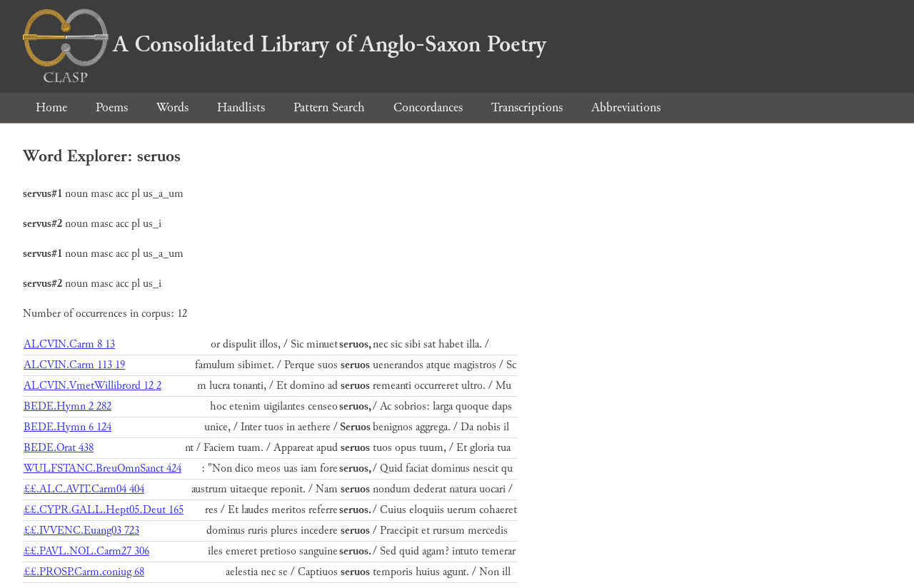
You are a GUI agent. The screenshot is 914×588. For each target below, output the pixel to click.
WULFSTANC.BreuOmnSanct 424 (102, 468)
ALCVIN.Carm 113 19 (74, 365)
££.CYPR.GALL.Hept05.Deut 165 (104, 510)
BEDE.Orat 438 (59, 448)
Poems (112, 107)
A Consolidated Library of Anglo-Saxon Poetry (285, 44)
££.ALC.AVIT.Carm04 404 (84, 489)
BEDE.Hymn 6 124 (67, 427)
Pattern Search (329, 107)
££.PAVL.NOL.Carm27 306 (86, 551)
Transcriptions (527, 107)
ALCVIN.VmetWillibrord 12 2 (92, 386)
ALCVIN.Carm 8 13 (69, 344)
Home (51, 107)
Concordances (428, 107)
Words (172, 107)
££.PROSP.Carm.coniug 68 (84, 572)
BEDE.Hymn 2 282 (67, 406)
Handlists (241, 107)
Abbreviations (626, 107)
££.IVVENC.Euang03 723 (81, 531)
